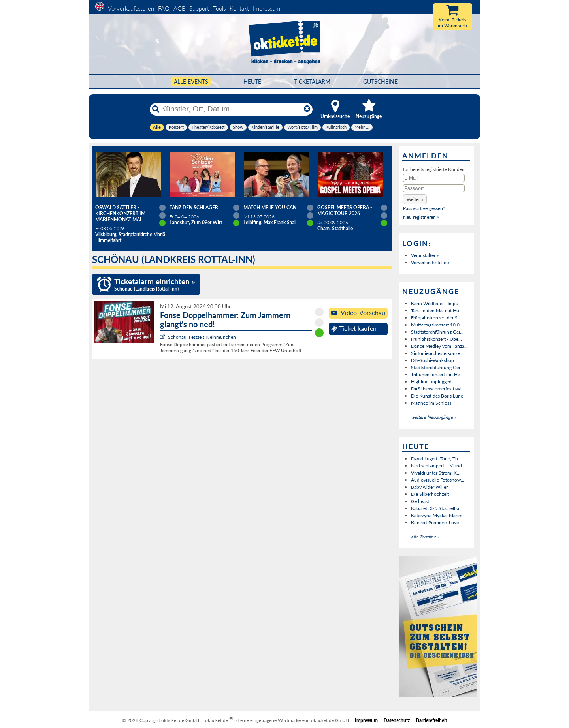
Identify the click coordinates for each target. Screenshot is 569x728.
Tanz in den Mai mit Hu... (437, 311)
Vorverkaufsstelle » (430, 262)
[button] (415, 199)
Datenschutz (397, 720)
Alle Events (191, 82)
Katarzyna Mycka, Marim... (438, 515)
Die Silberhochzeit (430, 494)
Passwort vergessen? (424, 208)
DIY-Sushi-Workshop (432, 360)
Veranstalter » (425, 255)
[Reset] (307, 109)
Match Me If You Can (270, 207)
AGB (179, 8)
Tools (219, 8)
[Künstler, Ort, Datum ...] (231, 109)
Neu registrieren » (421, 217)
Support (199, 8)
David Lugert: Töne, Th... (436, 459)
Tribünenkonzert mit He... (437, 374)
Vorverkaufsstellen (131, 8)
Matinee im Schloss (431, 403)
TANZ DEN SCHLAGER (194, 207)
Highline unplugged (431, 382)
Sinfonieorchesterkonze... (437, 353)
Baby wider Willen (430, 487)
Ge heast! (421, 501)
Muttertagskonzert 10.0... (437, 325)
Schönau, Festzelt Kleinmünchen (202, 337)
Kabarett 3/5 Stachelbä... (437, 508)
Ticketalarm (312, 82)
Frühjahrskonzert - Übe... (436, 339)
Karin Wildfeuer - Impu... (436, 303)
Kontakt (239, 8)
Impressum (267, 8)
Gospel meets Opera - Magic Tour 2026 (345, 210)
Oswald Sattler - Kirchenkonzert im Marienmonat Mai (120, 213)
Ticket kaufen (354, 328)
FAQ (164, 8)
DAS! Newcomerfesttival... (438, 389)
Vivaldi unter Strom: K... (436, 473)
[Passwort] (434, 188)
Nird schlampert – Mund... (438, 466)
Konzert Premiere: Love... (437, 523)
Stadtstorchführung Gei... (437, 332)
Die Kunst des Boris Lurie (437, 396)
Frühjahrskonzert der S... (436, 318)
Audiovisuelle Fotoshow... (438, 480)
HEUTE (252, 82)
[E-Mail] (434, 178)
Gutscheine (380, 82)
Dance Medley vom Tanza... (439, 346)
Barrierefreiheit (431, 720)
